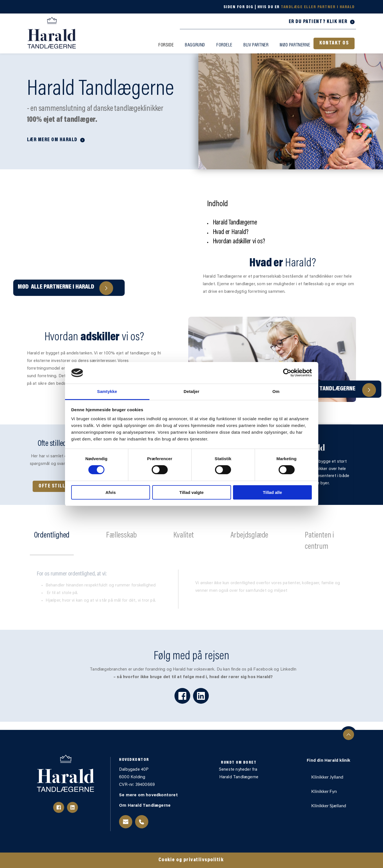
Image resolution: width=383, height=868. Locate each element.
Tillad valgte (191, 492)
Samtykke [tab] (107, 391)
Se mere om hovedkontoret (149, 795)
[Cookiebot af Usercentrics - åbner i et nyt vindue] (287, 373)
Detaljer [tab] (192, 391)
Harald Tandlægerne (239, 777)
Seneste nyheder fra (239, 770)
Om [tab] (276, 391)
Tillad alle (272, 492)
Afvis (111, 492)
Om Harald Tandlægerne (145, 806)
